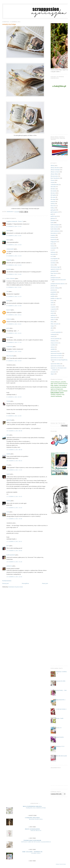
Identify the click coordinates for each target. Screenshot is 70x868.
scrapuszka (53, 309)
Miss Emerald (10, 356)
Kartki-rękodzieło (11, 555)
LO (51, 250)
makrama (53, 252)
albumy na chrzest (55, 172)
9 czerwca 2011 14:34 (14, 265)
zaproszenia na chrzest (56, 355)
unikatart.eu (9, 566)
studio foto (53, 317)
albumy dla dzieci (55, 168)
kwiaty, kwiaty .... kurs (61, 690)
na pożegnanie (54, 259)
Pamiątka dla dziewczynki (36, 808)
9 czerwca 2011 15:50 (14, 306)
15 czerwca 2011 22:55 (14, 577)
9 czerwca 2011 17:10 (14, 342)
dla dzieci (53, 193)
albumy (52, 165)
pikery (52, 275)
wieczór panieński (55, 339)
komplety (53, 235)
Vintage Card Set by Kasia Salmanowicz (36, 842)
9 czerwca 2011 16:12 (14, 315)
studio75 (53, 319)
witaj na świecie (55, 343)
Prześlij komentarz (7, 581)
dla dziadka (53, 191)
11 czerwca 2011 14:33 (14, 508)
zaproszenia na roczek (56, 358)
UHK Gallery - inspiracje (32, 852)
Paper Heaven (54, 273)
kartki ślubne (54, 229)
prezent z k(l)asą (55, 288)
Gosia (8, 512)
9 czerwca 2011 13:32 (14, 226)
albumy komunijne (55, 170)
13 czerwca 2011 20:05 (14, 551)
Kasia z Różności (11, 278)
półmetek (53, 286)
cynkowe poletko (32, 818)
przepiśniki (53, 292)
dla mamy (53, 197)
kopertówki (53, 239)
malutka (9, 454)
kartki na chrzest (55, 227)
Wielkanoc (53, 341)
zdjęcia (52, 374)
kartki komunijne (55, 225)
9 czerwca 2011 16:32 (14, 333)
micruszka (53, 254)
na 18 (52, 256)
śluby (52, 322)
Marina (8, 240)
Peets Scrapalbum (32, 829)
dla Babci (53, 189)
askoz (8, 435)
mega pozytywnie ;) (60, 700)
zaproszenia (54, 351)
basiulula (9, 269)
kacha (8, 301)
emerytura (53, 201)
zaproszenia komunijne (56, 353)
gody (52, 214)
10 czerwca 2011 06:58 (14, 431)
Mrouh (8, 231)
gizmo (8, 328)
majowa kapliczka (36, 819)
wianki (52, 336)
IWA (8, 291)
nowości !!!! (59, 728)
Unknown (9, 319)
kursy (52, 244)
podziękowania (54, 278)
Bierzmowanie (54, 176)
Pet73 (8, 546)
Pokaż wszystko (61, 864)
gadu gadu (53, 210)
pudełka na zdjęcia (55, 298)
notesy (52, 265)
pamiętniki (53, 271)
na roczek (53, 261)
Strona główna (25, 583)
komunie (53, 237)
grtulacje (53, 218)
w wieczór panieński (56, 332)
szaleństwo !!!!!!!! (60, 746)
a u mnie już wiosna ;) (61, 709)
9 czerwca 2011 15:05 (14, 287)
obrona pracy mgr (55, 267)
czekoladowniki (54, 185)
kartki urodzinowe (55, 231)
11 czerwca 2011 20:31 (14, 541)
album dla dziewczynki (61, 756)
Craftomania (10, 347)
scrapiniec (53, 307)
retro (52, 305)
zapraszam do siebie (60, 681)
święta (52, 326)
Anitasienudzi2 (10, 249)
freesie (8, 337)
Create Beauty (36, 831)
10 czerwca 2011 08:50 (14, 450)
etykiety (53, 203)
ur (51, 330)
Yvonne (8, 401)
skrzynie (53, 311)
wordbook (53, 345)
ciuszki (52, 182)
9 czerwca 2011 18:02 (14, 351)
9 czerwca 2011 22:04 (14, 416)
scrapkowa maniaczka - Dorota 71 (15, 221)
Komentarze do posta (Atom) (16, 587)
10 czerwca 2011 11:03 (14, 470)
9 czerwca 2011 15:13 (14, 296)
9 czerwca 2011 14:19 (14, 256)
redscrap (9, 501)
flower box (53, 206)
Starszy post (45, 583)
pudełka (53, 296)
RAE (52, 301)
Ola (7, 465)
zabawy (53, 347)
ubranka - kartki (59, 718)
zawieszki (53, 372)
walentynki (53, 334)
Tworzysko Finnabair (32, 840)
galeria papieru (54, 212)
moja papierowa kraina (32, 806)
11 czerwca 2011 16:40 (14, 519)
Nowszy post (6, 583)
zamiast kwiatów (60, 737)
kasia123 (9, 310)
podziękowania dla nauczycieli (58, 280)
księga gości (54, 242)
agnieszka (9, 420)
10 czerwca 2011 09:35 (14, 461)
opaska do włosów (55, 269)
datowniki (53, 187)
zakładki (53, 349)
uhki (52, 328)
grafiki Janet (54, 216)
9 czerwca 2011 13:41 (14, 236)
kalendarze (53, 220)
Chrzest (53, 180)
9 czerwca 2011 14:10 (14, 245)
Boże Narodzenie (55, 178)
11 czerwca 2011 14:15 (14, 496)
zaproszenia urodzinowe (57, 366)
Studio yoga (36, 853)
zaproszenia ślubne (55, 364)
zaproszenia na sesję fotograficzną (59, 360)
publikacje (53, 294)
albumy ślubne (54, 174)
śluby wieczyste (55, 324)
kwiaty (52, 246)
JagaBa (8, 474)
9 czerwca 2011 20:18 (14, 397)
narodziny (53, 263)
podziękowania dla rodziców (58, 284)
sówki (52, 313)
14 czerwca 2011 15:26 (14, 562)
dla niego (53, 199)
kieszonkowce (54, 233)
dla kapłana (53, 195)
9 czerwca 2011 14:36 (14, 274)
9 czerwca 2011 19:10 (14, 361)
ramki (52, 303)
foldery (52, 208)
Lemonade (53, 248)
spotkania (53, 315)
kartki (52, 223)
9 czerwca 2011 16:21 (14, 324)
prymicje (53, 290)
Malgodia (9, 260)
